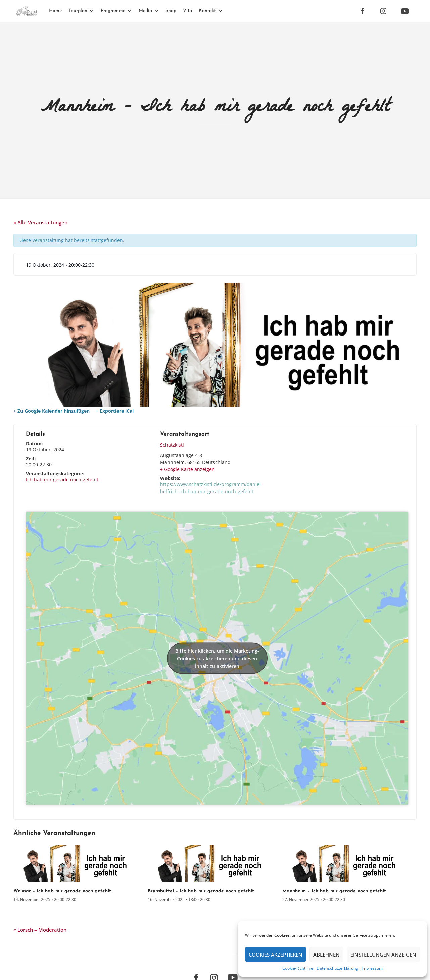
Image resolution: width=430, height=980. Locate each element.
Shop (171, 11)
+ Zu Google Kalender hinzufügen (52, 411)
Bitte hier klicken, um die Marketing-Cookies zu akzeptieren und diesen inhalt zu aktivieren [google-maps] (217, 658)
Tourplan (81, 11)
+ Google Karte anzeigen (187, 469)
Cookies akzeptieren (276, 955)
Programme (116, 11)
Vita (187, 11)
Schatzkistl (172, 445)
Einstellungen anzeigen (383, 955)
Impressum (372, 968)
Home (55, 11)
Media (149, 11)
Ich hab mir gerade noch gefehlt (62, 480)
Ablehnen (326, 955)
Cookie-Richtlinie (298, 968)
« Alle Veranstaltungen (40, 222)
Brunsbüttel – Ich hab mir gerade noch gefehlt (201, 891)
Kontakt (211, 11)
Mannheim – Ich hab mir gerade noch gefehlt (334, 891)
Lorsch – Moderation (40, 930)
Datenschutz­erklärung (337, 968)
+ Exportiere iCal (115, 411)
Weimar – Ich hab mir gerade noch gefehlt (62, 891)
